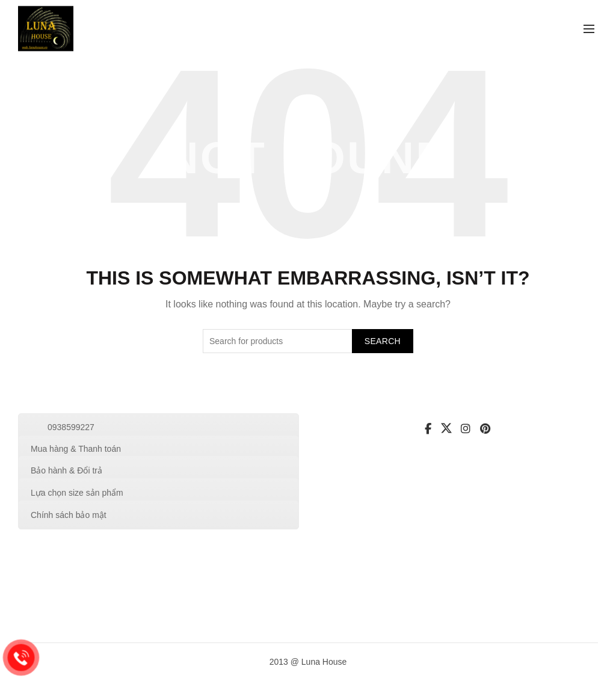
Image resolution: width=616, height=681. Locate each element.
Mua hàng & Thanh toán (76, 449)
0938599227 (71, 427)
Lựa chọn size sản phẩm (77, 493)
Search (383, 341)
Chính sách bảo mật (69, 515)
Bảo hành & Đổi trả (66, 470)
